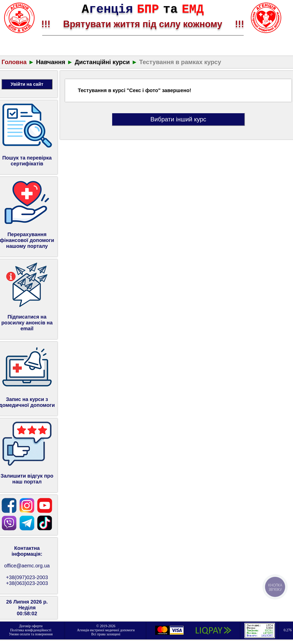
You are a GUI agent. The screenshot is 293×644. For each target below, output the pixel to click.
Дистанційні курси (102, 62)
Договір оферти (31, 626)
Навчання (51, 62)
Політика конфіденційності (31, 630)
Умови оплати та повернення (31, 634)
